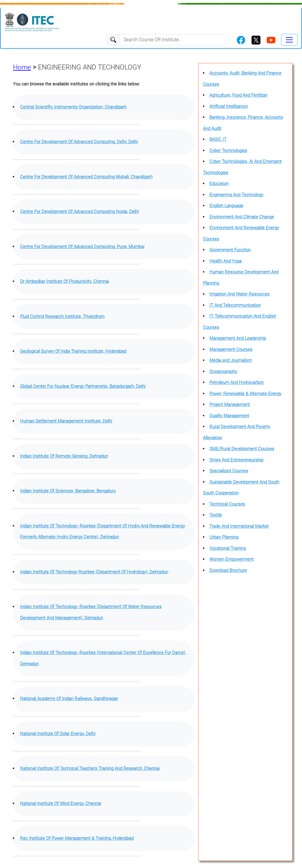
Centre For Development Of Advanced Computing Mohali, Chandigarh (86, 177)
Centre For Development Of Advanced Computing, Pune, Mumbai (82, 247)
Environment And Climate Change (242, 217)
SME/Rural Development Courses (242, 449)
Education (219, 184)
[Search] (173, 40)
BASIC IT (218, 139)
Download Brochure (228, 570)
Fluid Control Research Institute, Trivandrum (62, 316)
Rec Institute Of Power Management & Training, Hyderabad (77, 838)
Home (22, 67)
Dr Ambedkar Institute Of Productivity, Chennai (64, 281)
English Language (226, 206)
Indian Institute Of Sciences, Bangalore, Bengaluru (68, 491)
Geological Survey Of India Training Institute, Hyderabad (73, 351)
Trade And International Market (239, 526)
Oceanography (223, 372)
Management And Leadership (238, 338)
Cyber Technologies (228, 151)
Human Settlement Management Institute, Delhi (66, 421)
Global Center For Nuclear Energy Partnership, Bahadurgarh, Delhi (83, 386)
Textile (216, 515)
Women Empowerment (232, 559)
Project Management (230, 405)
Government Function (230, 250)
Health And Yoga (225, 261)
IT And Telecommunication (235, 305)
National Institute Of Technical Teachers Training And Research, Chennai (90, 768)
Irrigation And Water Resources (239, 294)
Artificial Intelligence (229, 106)
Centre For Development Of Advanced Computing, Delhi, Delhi (79, 142)
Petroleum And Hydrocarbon (237, 382)
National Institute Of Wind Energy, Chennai (61, 803)
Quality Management (229, 416)
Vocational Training (228, 548)
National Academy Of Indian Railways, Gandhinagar (69, 699)
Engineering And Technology (236, 195)
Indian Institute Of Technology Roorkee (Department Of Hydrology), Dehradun (94, 572)
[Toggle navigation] (289, 40)
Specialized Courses (229, 471)
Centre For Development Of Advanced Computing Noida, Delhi (79, 212)
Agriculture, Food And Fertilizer (238, 95)
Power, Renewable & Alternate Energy (245, 394)
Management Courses (231, 349)
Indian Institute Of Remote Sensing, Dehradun (64, 456)
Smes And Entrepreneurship (236, 460)
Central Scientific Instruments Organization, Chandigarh (73, 107)
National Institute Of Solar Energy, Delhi (58, 734)
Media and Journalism (231, 360)
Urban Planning (224, 537)
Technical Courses (227, 504)
